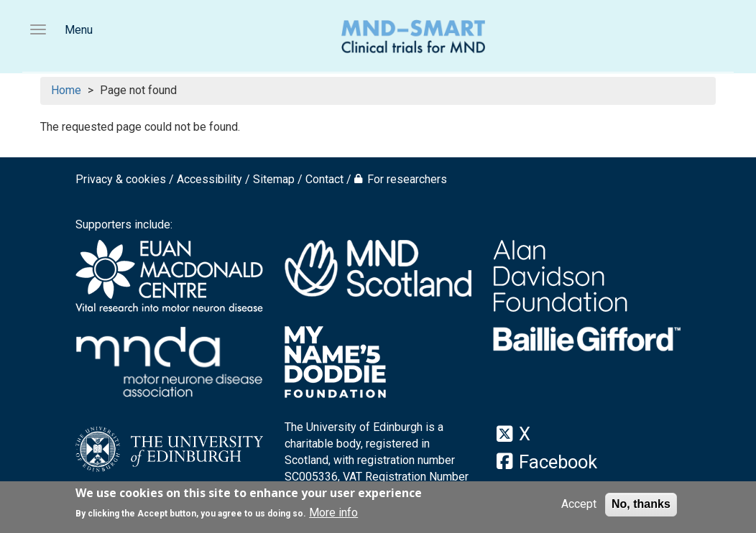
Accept (579, 505)
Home (66, 90)
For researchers (407, 179)
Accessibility (209, 179)
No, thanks (641, 505)
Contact (324, 179)
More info (333, 513)
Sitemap (274, 179)
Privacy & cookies (121, 179)
